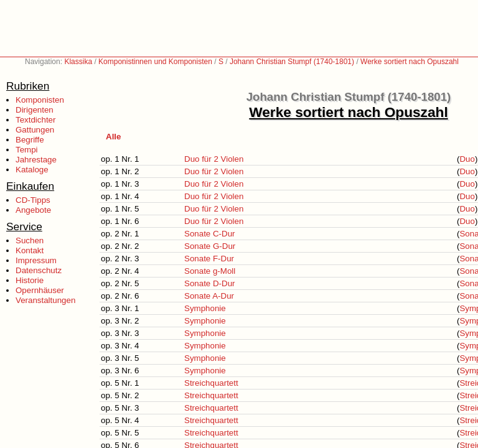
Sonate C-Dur (210, 234)
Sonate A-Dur (209, 296)
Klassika (78, 62)
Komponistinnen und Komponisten (155, 62)
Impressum (36, 260)
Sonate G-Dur (210, 246)
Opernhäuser (40, 290)
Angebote (33, 210)
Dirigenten (35, 110)
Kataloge (32, 170)
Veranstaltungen (45, 300)
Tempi (27, 150)
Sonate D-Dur (210, 283)
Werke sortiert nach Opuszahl (410, 62)
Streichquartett (211, 383)
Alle (113, 137)
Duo (467, 159)
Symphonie (205, 308)
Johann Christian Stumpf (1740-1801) (292, 62)
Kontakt (30, 250)
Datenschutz (39, 270)
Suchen (30, 240)
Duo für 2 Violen (214, 159)
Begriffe (30, 140)
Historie (30, 280)
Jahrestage (36, 160)
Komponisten (40, 100)
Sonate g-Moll (210, 271)
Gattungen (35, 130)
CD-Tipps (33, 200)
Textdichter (35, 120)
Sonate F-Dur (209, 259)
